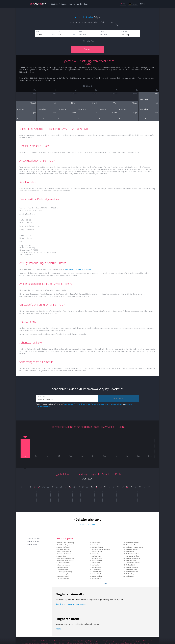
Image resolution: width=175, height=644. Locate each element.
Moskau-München (64, 578)
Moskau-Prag (130, 552)
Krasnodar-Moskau (64, 565)
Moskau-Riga (96, 554)
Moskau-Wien (96, 556)
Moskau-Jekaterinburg (65, 572)
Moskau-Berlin (96, 578)
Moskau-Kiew (61, 556)
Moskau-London (97, 558)
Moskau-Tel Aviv (97, 552)
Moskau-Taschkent (132, 567)
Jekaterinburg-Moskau (65, 574)
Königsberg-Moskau (132, 556)
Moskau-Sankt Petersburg (66, 543)
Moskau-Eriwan (97, 545)
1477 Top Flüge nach (33, 538)
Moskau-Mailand (131, 561)
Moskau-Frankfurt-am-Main (101, 549)
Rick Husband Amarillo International (78, 269)
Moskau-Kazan (97, 563)
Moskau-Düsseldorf (132, 572)
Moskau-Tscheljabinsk (133, 558)
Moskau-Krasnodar (64, 563)
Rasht (58, 629)
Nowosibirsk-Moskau (132, 545)
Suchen (87, 49)
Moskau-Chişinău (97, 547)
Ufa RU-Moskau (97, 576)
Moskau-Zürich (130, 565)
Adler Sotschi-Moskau (64, 552)
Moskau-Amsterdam (132, 554)
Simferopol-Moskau (64, 549)
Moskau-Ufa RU (97, 561)
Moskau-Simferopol (64, 547)
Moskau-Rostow (63, 567)
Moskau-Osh (130, 576)
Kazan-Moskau (97, 569)
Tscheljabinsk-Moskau (133, 563)
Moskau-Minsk (96, 574)
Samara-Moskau (97, 572)
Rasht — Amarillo (88, 525)
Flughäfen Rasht (32, 544)
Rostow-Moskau (63, 569)
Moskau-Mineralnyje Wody (66, 558)
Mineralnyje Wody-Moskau (66, 561)
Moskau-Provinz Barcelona (134, 547)
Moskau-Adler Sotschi (64, 554)
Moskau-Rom (96, 565)
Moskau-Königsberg (132, 549)
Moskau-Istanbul (63, 576)
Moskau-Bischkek (131, 569)
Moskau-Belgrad (131, 574)
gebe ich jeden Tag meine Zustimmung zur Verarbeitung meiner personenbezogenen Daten (93, 404)
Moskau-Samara (97, 567)
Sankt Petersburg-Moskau (66, 545)
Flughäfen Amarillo (33, 541)
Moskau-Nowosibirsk (132, 543)
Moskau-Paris (96, 543)
